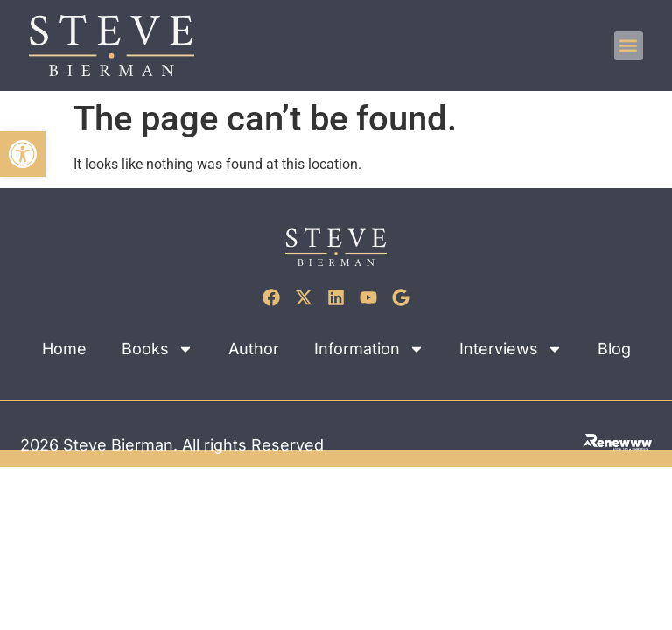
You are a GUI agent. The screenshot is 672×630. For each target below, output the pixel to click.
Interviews (511, 349)
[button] (23, 154)
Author (254, 349)
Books (157, 349)
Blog (614, 349)
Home (64, 349)
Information (369, 349)
